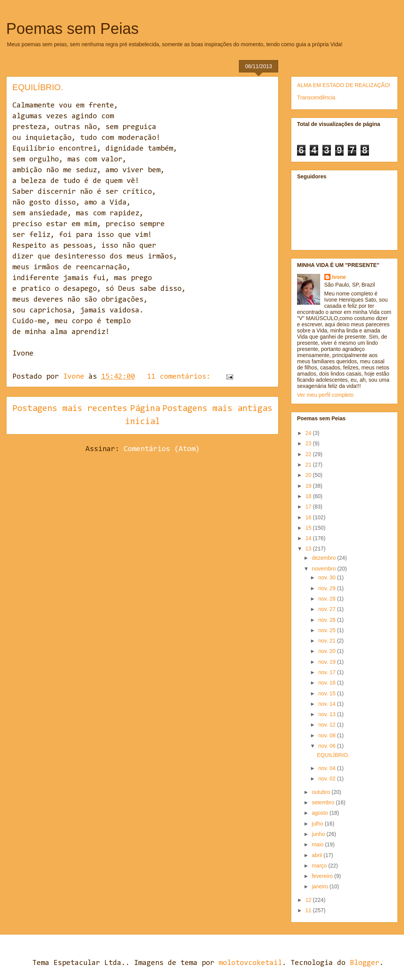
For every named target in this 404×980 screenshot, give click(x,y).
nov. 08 (328, 735)
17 (309, 507)
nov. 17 (328, 672)
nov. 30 (328, 577)
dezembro (324, 558)
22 (309, 454)
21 (309, 465)
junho (319, 834)
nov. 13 (328, 714)
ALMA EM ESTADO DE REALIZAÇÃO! (344, 85)
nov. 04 (328, 768)
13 (309, 549)
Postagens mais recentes (70, 409)
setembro (324, 802)
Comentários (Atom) (162, 449)
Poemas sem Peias (73, 29)
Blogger (365, 963)
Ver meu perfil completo (325, 395)
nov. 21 (328, 641)
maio (318, 844)
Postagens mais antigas (217, 409)
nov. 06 (328, 746)
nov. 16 (328, 683)
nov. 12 (328, 725)
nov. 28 (328, 599)
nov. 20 (328, 651)
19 (309, 486)
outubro (321, 792)
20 (309, 475)
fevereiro (323, 876)
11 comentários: (181, 377)
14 (309, 538)
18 (309, 496)
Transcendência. (317, 97)
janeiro (321, 886)
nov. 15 (328, 693)
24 (309, 433)
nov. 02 (328, 779)
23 (309, 443)
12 (309, 900)
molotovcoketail (250, 963)
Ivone (339, 277)
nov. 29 (328, 588)
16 (309, 517)
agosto (321, 813)
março (320, 866)
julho (318, 824)
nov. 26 (328, 620)
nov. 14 (328, 704)
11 (309, 910)
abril (317, 855)
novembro (324, 569)
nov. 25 (328, 630)
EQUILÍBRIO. (38, 87)
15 (309, 528)
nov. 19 (328, 662)
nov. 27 (328, 609)
